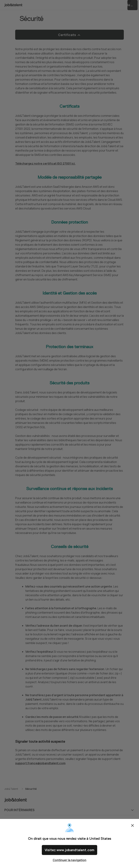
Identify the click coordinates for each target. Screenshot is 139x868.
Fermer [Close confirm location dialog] (132, 828)
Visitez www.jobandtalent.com (70, 851)
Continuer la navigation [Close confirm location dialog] (69, 860)
